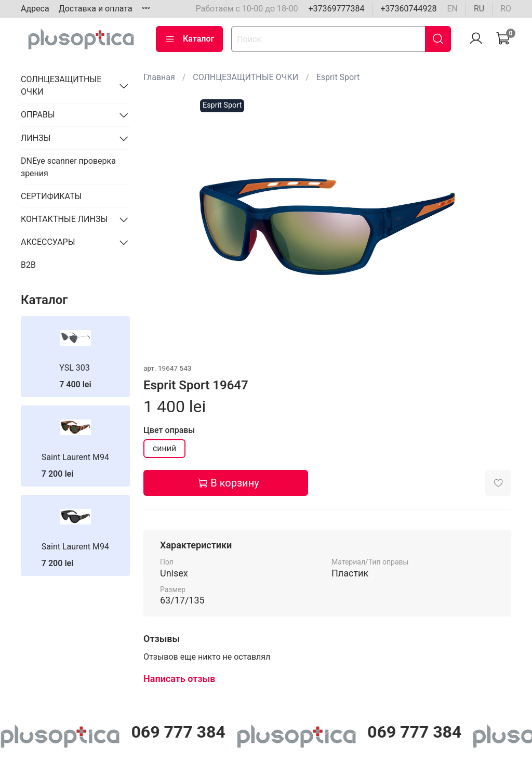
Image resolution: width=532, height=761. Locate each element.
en (452, 9)
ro (506, 9)
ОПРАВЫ (38, 115)
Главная (159, 77)
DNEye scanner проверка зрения (68, 167)
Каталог (189, 39)
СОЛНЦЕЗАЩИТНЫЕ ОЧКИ (245, 77)
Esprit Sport (338, 77)
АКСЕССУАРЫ (48, 242)
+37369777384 (336, 9)
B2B (28, 265)
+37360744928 (408, 9)
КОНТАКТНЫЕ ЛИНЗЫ (64, 219)
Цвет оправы (169, 430)
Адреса (35, 9)
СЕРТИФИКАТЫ (51, 196)
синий (164, 448)
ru (479, 9)
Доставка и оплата (96, 9)
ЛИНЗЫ (36, 138)
